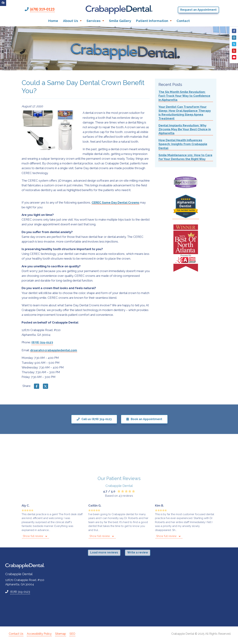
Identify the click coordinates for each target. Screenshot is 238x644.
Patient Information (154, 21)
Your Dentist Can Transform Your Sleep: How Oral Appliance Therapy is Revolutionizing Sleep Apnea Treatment (185, 113)
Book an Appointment (144, 419)
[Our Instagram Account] (234, 39)
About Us (72, 21)
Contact (183, 21)
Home (53, 21)
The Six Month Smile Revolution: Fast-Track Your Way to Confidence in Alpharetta (184, 96)
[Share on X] (46, 388)
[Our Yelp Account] (234, 53)
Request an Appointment (198, 10)
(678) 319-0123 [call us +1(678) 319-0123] (42, 9)
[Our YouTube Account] (234, 59)
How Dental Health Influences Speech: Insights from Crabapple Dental (183, 144)
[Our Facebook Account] (234, 33)
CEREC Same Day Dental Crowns (115, 202)
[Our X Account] (234, 46)
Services (95, 21)
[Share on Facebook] (37, 388)
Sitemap (61, 634)
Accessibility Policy (39, 634)
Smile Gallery (120, 21)
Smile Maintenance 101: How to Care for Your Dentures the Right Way (185, 157)
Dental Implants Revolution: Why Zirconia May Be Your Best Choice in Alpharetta (185, 129)
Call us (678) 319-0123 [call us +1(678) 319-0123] (94, 419)
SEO (72, 634)
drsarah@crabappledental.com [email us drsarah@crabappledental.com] (54, 350)
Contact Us (16, 634)
